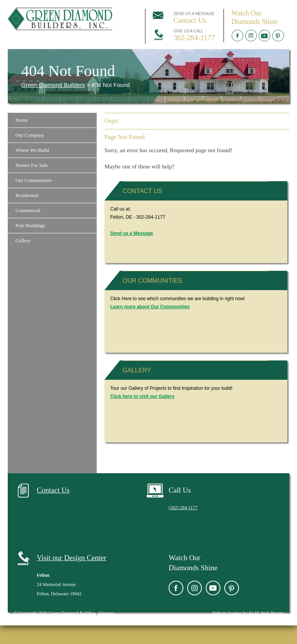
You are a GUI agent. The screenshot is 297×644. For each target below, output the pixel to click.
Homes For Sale (32, 165)
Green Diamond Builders (53, 85)
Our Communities (34, 180)
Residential (27, 195)
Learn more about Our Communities (150, 307)
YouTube (265, 36)
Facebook (237, 36)
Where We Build (32, 150)
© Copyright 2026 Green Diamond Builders (54, 613)
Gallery (23, 240)
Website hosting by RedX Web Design (248, 613)
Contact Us (143, 191)
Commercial (28, 210)
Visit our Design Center (72, 558)
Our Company (30, 135)
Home (22, 120)
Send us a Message (132, 233)
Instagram (251, 36)
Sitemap (106, 613)
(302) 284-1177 (183, 508)
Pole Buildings (30, 225)
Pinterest (278, 36)
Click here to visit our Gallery (142, 396)
